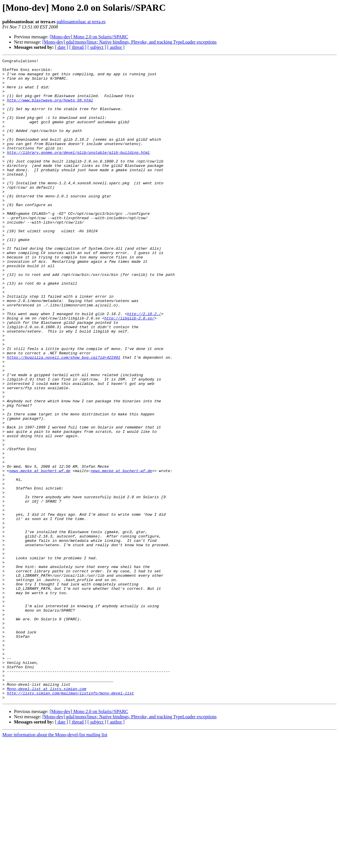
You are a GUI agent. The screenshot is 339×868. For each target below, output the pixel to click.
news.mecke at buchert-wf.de (40, 553)
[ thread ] (78, 47)
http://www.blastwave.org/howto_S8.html (50, 109)
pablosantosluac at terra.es (81, 22)
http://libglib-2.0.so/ (129, 370)
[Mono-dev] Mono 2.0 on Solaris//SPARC (89, 37)
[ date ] (61, 47)
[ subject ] (97, 47)
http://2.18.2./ (144, 365)
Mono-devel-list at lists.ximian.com (47, 815)
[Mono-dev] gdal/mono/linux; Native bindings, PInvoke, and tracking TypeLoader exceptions (130, 42)
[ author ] (116, 47)
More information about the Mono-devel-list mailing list (55, 863)
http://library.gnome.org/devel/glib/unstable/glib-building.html (78, 172)
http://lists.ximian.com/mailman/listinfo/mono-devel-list (71, 820)
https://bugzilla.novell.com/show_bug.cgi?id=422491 (64, 417)
